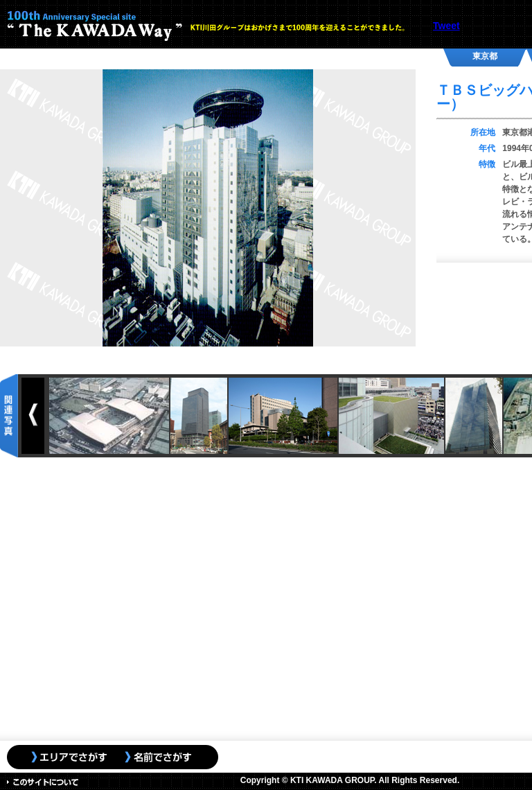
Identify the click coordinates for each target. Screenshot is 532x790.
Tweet (446, 26)
